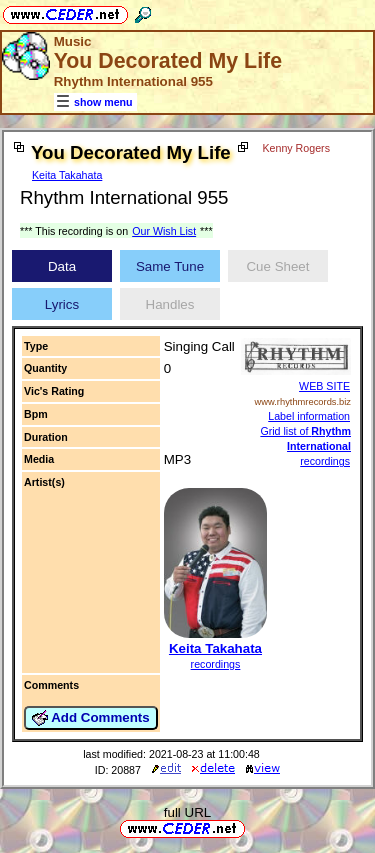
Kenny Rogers (296, 148)
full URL (187, 812)
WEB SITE (324, 386)
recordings (216, 664)
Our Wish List (164, 231)
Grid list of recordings (305, 446)
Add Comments (91, 718)
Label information (309, 416)
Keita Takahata (67, 175)
